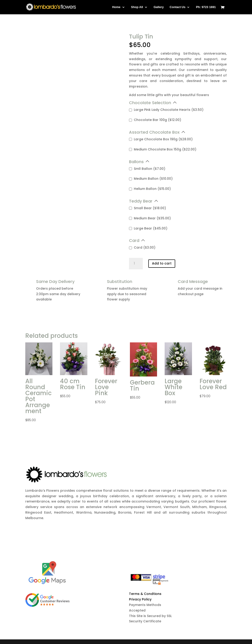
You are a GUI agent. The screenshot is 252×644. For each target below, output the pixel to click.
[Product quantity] (136, 264)
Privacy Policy (140, 599)
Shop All (137, 7)
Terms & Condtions (145, 594)
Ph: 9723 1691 (206, 7)
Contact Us (178, 7)
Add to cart (162, 263)
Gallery (159, 7)
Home (116, 7)
